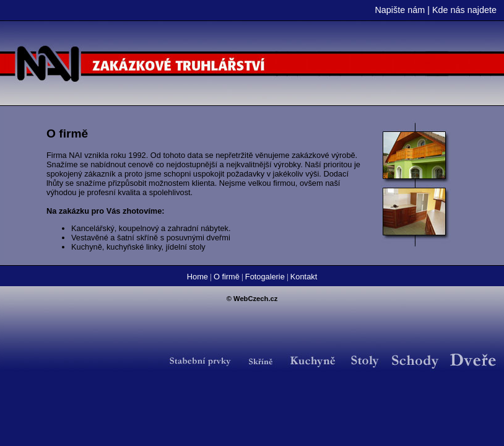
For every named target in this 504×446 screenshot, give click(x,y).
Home (198, 277)
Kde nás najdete (464, 10)
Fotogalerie (265, 277)
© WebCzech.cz (252, 299)
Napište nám (400, 10)
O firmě (227, 277)
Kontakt (304, 277)
